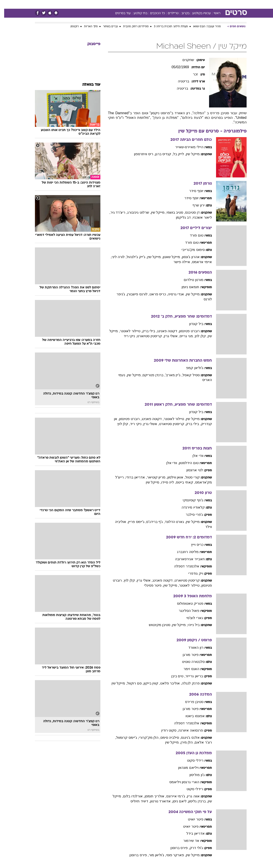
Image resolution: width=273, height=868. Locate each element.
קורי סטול (188, 477)
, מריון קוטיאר (153, 477)
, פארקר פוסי (172, 855)
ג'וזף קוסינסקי (189, 500)
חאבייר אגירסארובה (186, 559)
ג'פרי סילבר (190, 515)
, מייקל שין (155, 212)
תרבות (185, 4)
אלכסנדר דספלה (182, 566)
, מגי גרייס (183, 336)
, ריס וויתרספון (140, 154)
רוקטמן (70, 27)
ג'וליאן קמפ (191, 368)
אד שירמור (187, 841)
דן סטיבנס (188, 212)
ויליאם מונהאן (184, 768)
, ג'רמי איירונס (173, 796)
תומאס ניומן (186, 287)
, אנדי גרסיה (173, 294)
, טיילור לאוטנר (127, 331)
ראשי (213, 13)
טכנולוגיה (103, 4)
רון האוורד (192, 648)
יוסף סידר (192, 191)
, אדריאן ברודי (132, 477)
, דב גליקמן (180, 217)
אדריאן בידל (191, 833)
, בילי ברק (146, 331)
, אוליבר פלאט (167, 683)
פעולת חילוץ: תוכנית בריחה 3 (167, 27)
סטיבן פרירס (190, 702)
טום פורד (192, 235)
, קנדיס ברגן (160, 154)
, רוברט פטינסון (126, 419)
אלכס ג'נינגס (186, 738)
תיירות (119, 4)
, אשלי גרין (168, 336)
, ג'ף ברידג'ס (151, 522)
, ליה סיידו (164, 482)
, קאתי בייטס (181, 482)
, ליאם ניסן (176, 801)
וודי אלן (194, 456)
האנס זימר (187, 669)
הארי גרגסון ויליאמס (180, 782)
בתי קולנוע (136, 13)
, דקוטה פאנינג (164, 331)
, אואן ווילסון (172, 477)
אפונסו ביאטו (191, 716)
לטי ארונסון (190, 470)
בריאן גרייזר (190, 676)
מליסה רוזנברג (184, 552)
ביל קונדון (192, 324)
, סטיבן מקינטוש (156, 625)
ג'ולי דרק (192, 848)
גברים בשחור (106, 27)
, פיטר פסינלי (150, 585)
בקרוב (181, 13)
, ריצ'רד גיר (115, 212)
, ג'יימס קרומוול (123, 738)
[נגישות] (6, 4)
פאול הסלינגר (185, 611)
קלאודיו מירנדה (189, 507)
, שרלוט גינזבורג (135, 212)
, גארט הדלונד (171, 522)
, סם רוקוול (131, 683)
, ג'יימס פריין (133, 522)
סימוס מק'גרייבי (189, 250)
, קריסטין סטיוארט (146, 336)
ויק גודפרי (191, 573)
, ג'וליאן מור (153, 855)
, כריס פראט (155, 294)
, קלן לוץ (197, 336)
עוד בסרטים (119, 13)
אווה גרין (189, 796)
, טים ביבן (174, 676)
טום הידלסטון (185, 463)
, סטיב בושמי (172, 212)
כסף (159, 4)
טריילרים (169, 13)
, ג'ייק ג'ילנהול (133, 257)
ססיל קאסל (187, 375)
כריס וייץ (193, 545)
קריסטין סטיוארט (183, 580)
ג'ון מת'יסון (193, 775)
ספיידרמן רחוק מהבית (132, 27)
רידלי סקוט (191, 760)
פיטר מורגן (186, 655)
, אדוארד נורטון (157, 801)
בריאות (134, 4)
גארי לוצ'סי (191, 618)
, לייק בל (175, 154)
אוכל (148, 4)
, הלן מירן (184, 742)
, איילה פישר (179, 262)
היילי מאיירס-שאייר (185, 147)
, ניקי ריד (126, 336)
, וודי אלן (168, 463)
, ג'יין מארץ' (170, 375)
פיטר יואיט (191, 819)
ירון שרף (194, 205)
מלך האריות (87, 27)
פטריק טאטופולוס (186, 603)
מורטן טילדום (189, 280)
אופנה (87, 4)
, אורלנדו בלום (130, 796)
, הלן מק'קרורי (145, 738)
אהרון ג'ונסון (187, 257)
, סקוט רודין (166, 730)
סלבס (171, 4)
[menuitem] (211, 4)
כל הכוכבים (153, 13)
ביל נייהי (189, 625)
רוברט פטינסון (185, 331)
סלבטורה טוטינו (189, 662)
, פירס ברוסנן (176, 848)
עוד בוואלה (87, 85)
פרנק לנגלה (186, 683)
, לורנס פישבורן (134, 294)
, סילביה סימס (167, 738)
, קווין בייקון (148, 683)
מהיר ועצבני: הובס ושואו (203, 27)
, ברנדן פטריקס (150, 375)
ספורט (199, 4)
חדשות (214, 4)
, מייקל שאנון (168, 257)
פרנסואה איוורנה (186, 730)
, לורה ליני (115, 257)
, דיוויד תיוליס (136, 801)
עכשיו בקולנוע (197, 13)
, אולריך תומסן (151, 796)
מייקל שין (189, 154)
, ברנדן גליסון (194, 801)
